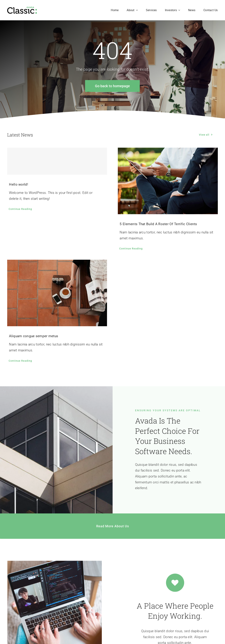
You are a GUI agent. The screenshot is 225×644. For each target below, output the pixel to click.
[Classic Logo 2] (22, 8)
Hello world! (18, 184)
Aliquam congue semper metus (34, 336)
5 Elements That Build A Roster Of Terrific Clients (158, 224)
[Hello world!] (57, 161)
